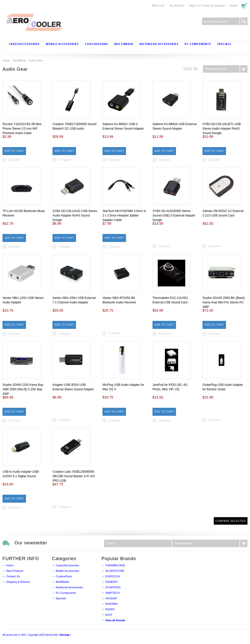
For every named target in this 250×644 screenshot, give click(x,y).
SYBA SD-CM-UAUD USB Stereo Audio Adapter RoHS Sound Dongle (75, 215)
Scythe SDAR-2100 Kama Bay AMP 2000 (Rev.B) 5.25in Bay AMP (23, 389)
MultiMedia (124, 44)
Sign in (193, 5)
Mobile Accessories (62, 44)
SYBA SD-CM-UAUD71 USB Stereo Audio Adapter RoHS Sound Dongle (222, 129)
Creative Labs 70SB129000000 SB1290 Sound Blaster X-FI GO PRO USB (74, 476)
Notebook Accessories (159, 44)
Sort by (191, 69)
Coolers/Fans (96, 44)
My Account (177, 5)
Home (6, 60)
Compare (14, 160)
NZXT (109, 615)
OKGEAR (111, 598)
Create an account (213, 5)
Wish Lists (158, 5)
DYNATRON (113, 587)
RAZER (110, 609)
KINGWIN (111, 604)
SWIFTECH (112, 593)
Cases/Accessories (24, 44)
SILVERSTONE (115, 571)
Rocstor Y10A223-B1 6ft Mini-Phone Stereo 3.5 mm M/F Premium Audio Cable (22, 129)
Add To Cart (14, 151)
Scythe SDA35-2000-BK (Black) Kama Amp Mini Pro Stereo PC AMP (224, 302)
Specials (224, 44)
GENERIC (111, 582)
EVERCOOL (113, 576)
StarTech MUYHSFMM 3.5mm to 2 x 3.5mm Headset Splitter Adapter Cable (124, 215)
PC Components (198, 44)
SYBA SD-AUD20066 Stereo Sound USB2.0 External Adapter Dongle (174, 215)
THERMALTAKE (115, 565)
